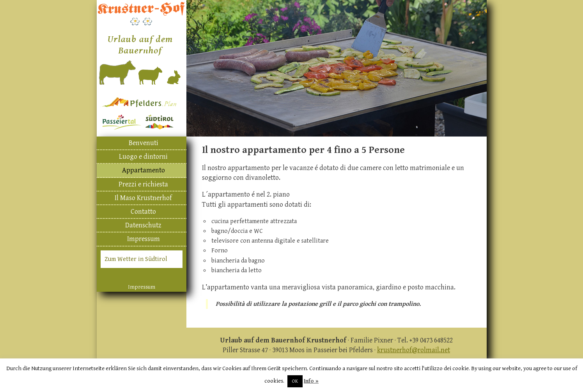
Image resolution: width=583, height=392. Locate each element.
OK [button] (295, 381)
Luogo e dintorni (143, 157)
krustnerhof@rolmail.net (414, 350)
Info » (311, 381)
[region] (337, 68)
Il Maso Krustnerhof (143, 198)
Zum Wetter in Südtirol (136, 259)
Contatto (143, 212)
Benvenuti (144, 143)
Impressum (144, 239)
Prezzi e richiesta (143, 184)
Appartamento (144, 170)
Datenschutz (143, 225)
